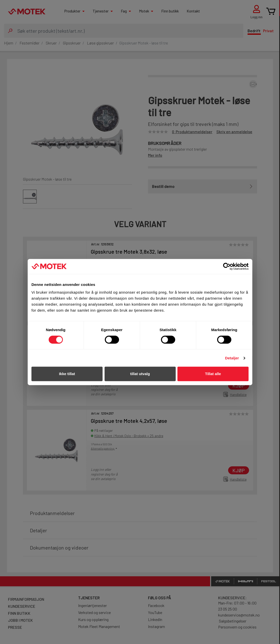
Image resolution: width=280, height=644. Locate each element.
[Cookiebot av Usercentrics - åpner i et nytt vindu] (227, 266)
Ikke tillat (67, 374)
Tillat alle (213, 374)
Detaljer (232, 358)
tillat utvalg (140, 374)
